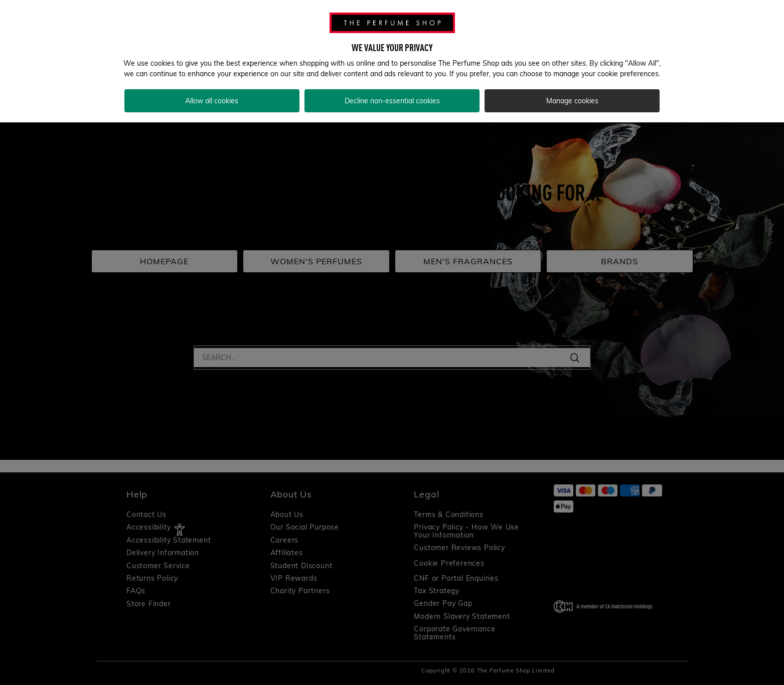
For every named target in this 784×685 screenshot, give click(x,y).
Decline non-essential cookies (392, 101)
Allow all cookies (212, 101)
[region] (392, 61)
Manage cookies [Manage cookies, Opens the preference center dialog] (572, 101)
